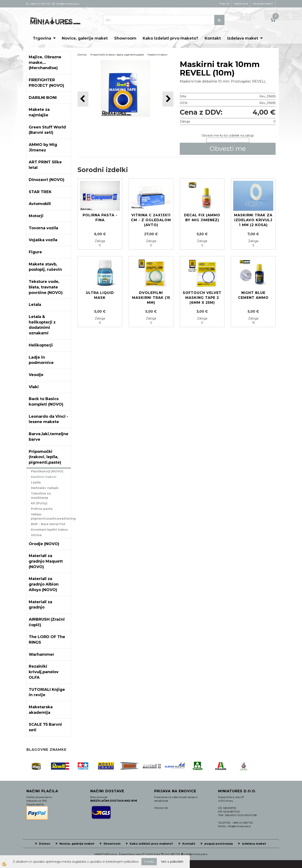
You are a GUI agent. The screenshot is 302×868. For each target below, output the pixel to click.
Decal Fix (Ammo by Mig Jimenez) (202, 218)
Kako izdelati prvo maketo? (170, 38)
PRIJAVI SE (161, 808)
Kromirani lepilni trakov (49, 530)
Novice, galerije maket (85, 38)
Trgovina (42, 38)
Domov (82, 55)
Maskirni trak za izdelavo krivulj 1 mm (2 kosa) (253, 220)
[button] (168, 99)
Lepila (36, 482)
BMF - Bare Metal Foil (48, 524)
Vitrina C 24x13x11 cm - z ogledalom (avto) (151, 220)
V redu (149, 862)
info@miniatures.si (196, 854)
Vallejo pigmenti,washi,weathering (51, 516)
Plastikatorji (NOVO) (47, 471)
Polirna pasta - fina (100, 218)
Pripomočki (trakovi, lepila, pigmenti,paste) (117, 55)
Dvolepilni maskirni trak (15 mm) (151, 298)
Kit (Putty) (39, 503)
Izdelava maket (243, 38)
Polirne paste (42, 509)
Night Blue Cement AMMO (253, 295)
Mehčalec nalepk (45, 488)
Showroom (125, 38)
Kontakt (213, 38)
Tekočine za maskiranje (41, 496)
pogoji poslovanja (219, 844)
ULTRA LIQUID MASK (100, 295)
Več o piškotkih (172, 862)
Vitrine (36, 535)
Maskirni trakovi (44, 477)
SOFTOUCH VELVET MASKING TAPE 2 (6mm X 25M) (202, 298)
